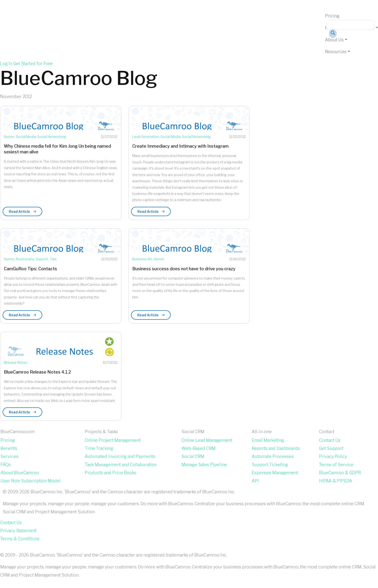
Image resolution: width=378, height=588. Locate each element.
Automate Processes (273, 456)
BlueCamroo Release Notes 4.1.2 (37, 372)
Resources (336, 52)
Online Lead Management (207, 440)
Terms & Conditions (20, 539)
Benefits (9, 448)
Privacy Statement (18, 531)
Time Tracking (99, 448)
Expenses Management (275, 473)
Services (9, 456)
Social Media (26, 137)
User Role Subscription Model (31, 481)
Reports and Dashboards (276, 448)
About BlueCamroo (20, 473)
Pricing (332, 16)
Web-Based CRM (199, 448)
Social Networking (52, 137)
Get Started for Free (33, 64)
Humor (9, 137)
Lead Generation (146, 137)
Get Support (331, 448)
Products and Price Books (111, 473)
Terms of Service (336, 465)
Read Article (22, 211)
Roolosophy (25, 259)
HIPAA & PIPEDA (336, 481)
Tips (53, 259)
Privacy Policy (333, 456)
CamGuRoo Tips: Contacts (30, 269)
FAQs (6, 465)
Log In (6, 64)
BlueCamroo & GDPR (340, 473)
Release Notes (16, 362)
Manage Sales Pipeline (204, 465)
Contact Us (330, 440)
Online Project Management (113, 440)
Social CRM (193, 456)
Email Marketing (268, 440)
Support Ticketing (270, 465)
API (255, 481)
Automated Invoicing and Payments (120, 456)
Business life (142, 259)
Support (42, 259)
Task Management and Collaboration (121, 465)
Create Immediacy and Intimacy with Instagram (180, 146)
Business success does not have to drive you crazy (184, 269)
